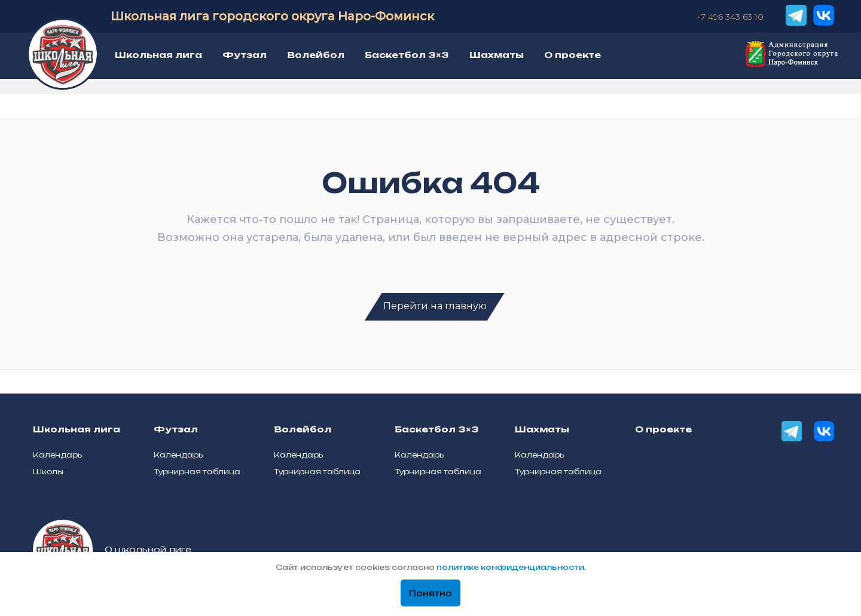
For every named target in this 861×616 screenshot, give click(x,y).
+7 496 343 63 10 (729, 17)
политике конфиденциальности (510, 567)
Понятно (430, 593)
